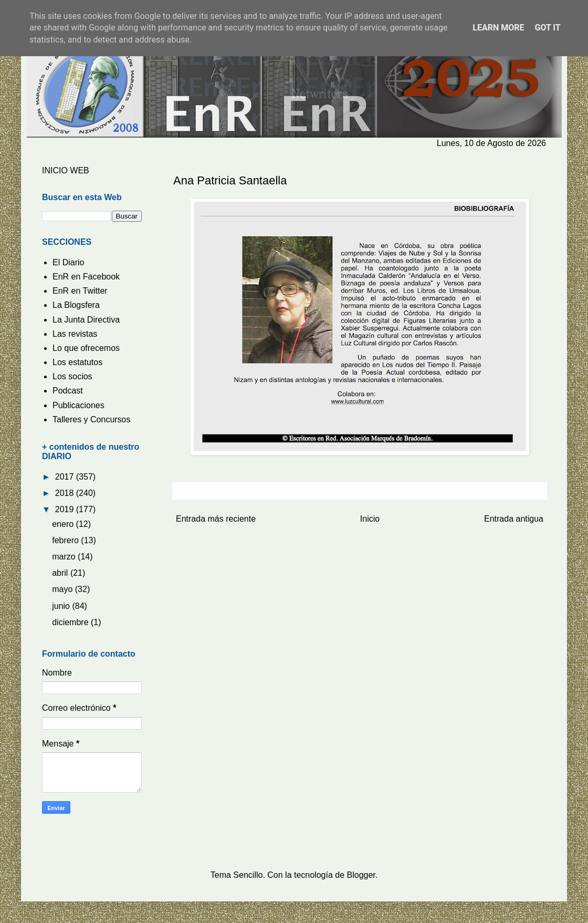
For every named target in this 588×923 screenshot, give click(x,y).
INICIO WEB (66, 170)
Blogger (361, 875)
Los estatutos (77, 362)
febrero (66, 540)
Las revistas (75, 334)
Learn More (498, 28)
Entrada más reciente (216, 519)
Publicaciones (78, 405)
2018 (66, 493)
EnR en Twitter (80, 291)
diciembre (71, 622)
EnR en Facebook (86, 277)
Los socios (72, 376)
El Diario (68, 262)
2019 (66, 509)
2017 (66, 477)
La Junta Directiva (86, 320)
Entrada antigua (514, 519)
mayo (64, 589)
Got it (547, 28)
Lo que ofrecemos (86, 348)
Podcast (68, 391)
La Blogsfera (76, 305)
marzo (65, 557)
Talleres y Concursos (92, 419)
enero (64, 524)
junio (62, 606)
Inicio (370, 519)
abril (61, 573)
